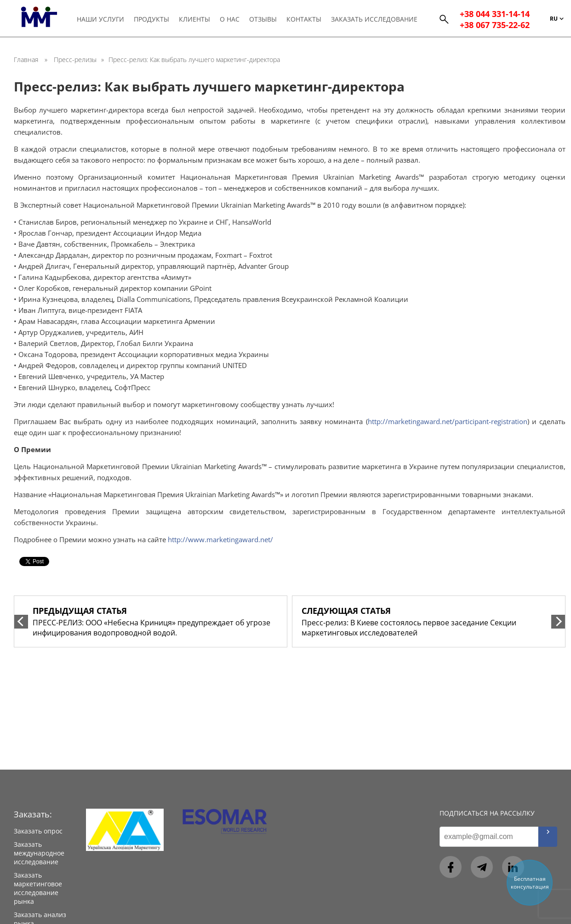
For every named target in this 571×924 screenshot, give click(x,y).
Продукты (151, 19)
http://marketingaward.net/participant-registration (448, 421)
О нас (230, 19)
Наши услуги (100, 19)
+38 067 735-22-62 (495, 25)
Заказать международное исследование (39, 853)
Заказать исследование (374, 19)
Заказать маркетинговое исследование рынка (38, 888)
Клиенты (194, 19)
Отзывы (263, 19)
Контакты (304, 19)
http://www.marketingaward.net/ (220, 539)
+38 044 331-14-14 (495, 14)
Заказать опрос (38, 831)
